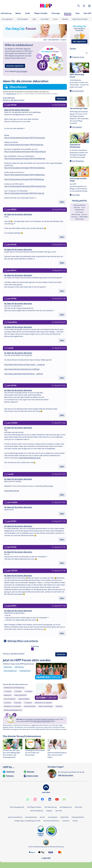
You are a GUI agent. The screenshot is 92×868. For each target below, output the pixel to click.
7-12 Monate (28, 703)
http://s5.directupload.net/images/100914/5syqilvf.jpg (24, 145)
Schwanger (77, 207)
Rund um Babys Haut (10, 671)
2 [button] (35, 649)
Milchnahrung (19, 667)
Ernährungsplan (79, 212)
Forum (55, 19)
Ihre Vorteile (45, 19)
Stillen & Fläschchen (20, 695)
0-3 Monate (7, 703)
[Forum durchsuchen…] (79, 53)
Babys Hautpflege (24, 699)
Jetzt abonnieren (78, 91)
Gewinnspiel (83, 217)
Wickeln (83, 208)
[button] (79, 6)
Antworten (61, 99)
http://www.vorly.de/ (12, 491)
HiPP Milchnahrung (50, 807)
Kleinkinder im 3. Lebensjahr (13, 706)
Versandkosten (53, 817)
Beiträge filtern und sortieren (23, 641)
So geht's (64, 39)
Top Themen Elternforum (51, 821)
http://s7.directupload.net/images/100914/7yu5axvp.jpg (25, 138)
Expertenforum (11, 94)
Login (34, 19)
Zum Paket (76, 195)
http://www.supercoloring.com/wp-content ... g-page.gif (24, 364)
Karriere (42, 817)
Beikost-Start (8, 667)
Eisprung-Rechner (79, 205)
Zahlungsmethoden (78, 817)
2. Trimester (18, 691)
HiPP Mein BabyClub (37, 811)
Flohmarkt (59, 706)
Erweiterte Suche (78, 57)
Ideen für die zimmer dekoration (17, 110)
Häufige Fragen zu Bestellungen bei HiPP (27, 821)
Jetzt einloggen (22, 71)
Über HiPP (59, 811)
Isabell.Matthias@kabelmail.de (29, 458)
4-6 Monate (17, 703)
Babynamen (8, 695)
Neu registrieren (8, 19)
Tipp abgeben (77, 127)
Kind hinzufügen (23, 19)
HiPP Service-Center (66, 775)
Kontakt (75, 821)
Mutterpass (75, 217)
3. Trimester (28, 691)
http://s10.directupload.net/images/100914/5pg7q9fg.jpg (25, 152)
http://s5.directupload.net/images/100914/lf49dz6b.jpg (24, 179)
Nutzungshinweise (31, 817)
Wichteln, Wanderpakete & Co (13, 710)
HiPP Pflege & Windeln (34, 807)
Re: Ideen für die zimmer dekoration (18, 214)
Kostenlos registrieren (15, 66)
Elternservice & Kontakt (80, 19)
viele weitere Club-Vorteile (42, 721)
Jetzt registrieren (54, 39)
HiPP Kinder (78, 807)
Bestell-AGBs (65, 817)
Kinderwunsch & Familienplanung (14, 688)
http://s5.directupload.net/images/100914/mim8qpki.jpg (25, 158)
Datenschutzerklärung (15, 817)
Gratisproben (79, 210)
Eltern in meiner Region (46, 706)
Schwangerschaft (25, 671)
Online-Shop (79, 219)
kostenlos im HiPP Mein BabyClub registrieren (41, 719)
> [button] (37, 649)
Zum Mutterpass (78, 161)
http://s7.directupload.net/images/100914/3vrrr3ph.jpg (24, 193)
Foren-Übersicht (9, 98)
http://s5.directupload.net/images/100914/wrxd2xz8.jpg (25, 168)
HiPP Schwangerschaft (17, 807)
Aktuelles (65, 19)
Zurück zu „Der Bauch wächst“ (14, 100)
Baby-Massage (76, 214)
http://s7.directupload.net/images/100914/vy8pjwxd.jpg (24, 175)
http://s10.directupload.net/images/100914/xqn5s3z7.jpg (25, 186)
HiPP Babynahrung (66, 807)
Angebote (49, 811)
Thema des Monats (30, 706)
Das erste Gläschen (10, 699)
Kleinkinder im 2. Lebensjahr (43, 703)
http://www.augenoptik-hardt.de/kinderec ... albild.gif (24, 374)
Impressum (66, 821)
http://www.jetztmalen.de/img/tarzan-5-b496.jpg (22, 369)
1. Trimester (8, 691)
